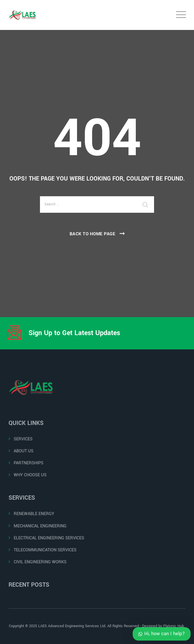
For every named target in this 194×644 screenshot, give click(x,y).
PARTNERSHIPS (29, 463)
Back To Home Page (93, 234)
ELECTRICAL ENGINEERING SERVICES (49, 538)
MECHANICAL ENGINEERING (40, 526)
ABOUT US (24, 451)
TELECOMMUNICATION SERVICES (45, 550)
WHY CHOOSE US (30, 475)
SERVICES (23, 439)
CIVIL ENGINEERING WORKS (40, 562)
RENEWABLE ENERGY (34, 514)
